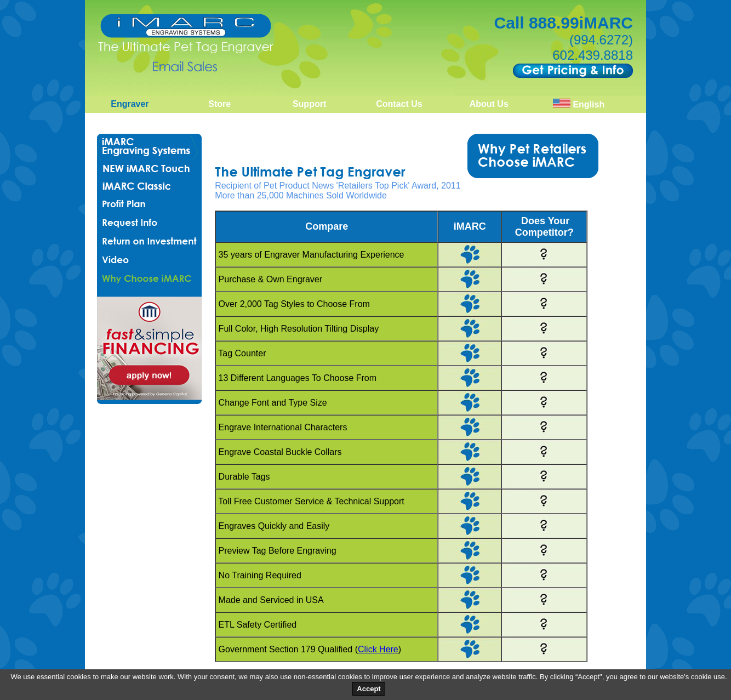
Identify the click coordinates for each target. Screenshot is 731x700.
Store (219, 104)
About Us (489, 104)
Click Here (378, 649)
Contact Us (399, 104)
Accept (369, 689)
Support (309, 104)
